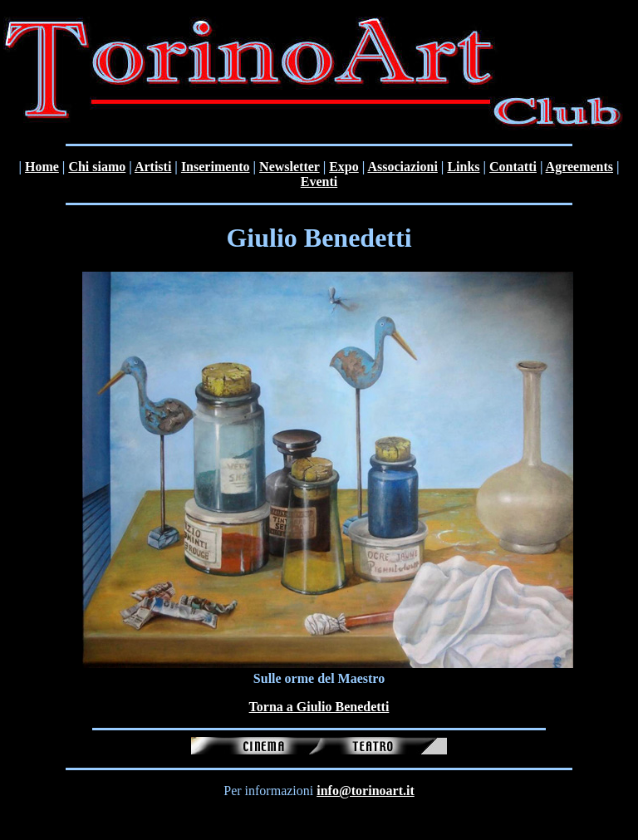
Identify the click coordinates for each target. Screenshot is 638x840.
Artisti (153, 167)
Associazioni (402, 167)
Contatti (513, 167)
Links (463, 167)
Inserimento (216, 167)
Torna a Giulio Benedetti (319, 707)
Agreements (579, 167)
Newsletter (290, 167)
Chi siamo (97, 167)
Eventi (319, 182)
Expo (344, 167)
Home (42, 167)
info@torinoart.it (366, 791)
